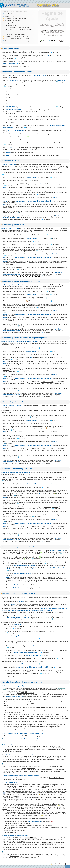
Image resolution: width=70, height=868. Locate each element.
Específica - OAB (11, 25)
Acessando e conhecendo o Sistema (16, 18)
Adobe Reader (12, 643)
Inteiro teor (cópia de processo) (16, 34)
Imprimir (52, 40)
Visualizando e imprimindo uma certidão (17, 36)
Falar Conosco (43, 41)
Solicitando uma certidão (12, 21)
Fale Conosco (60, 148)
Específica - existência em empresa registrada (20, 30)
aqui (64, 188)
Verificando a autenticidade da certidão (17, 39)
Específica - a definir (12, 32)
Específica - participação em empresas (18, 27)
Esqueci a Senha (10, 16)
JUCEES (19, 52)
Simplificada (10, 23)
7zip (38, 582)
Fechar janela (64, 864)
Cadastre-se (45, 52)
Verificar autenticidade (46, 613)
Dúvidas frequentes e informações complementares (20, 41)
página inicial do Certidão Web (15, 76)
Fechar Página (61, 41)
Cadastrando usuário (11, 14)
